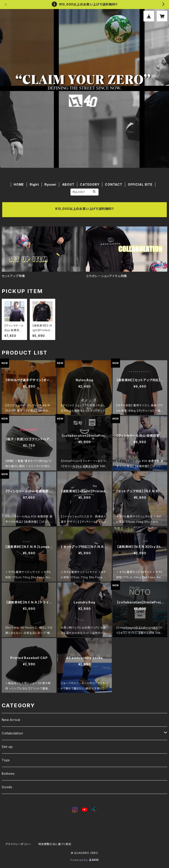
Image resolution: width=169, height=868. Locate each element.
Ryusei (50, 184)
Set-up (7, 747)
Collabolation (12, 733)
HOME (19, 184)
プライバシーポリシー (18, 844)
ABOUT (68, 184)
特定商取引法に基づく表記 (55, 844)
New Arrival (11, 720)
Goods (7, 787)
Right (34, 184)
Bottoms (8, 774)
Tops (6, 760)
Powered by (84, 860)
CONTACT (114, 184)
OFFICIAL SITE (140, 184)
